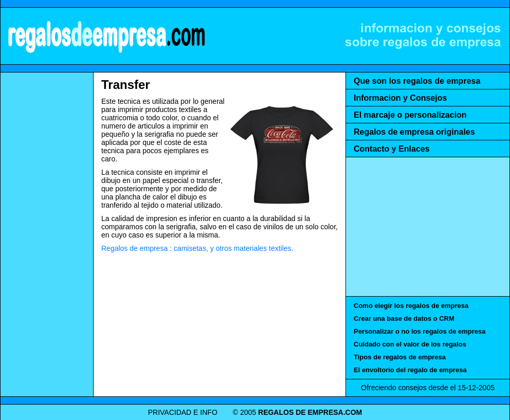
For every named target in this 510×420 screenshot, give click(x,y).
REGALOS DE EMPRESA (106, 36)
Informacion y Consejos (400, 98)
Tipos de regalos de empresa (400, 357)
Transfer (126, 85)
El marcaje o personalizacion (410, 115)
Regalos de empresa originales (414, 132)
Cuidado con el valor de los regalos (410, 344)
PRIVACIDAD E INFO (183, 412)
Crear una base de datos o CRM (404, 318)
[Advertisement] (47, 231)
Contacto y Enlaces (392, 149)
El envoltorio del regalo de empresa (410, 370)
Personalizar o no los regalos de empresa (420, 331)
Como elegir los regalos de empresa (411, 306)
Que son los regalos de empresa (417, 81)
